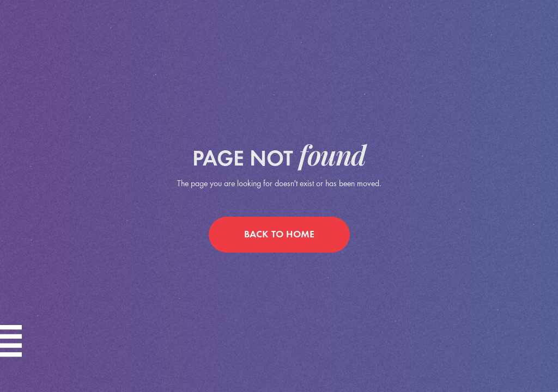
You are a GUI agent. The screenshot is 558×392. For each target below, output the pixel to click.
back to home (279, 235)
